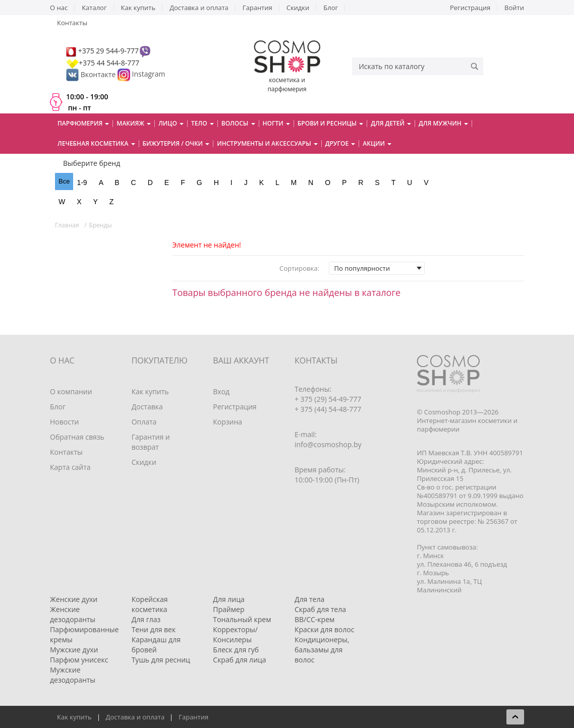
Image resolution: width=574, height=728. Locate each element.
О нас (59, 8)
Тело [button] (203, 123)
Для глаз (146, 619)
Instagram (149, 74)
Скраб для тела (320, 609)
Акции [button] (377, 143)
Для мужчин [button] (443, 123)
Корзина (227, 422)
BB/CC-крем (314, 619)
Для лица (228, 599)
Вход (221, 391)
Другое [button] (340, 143)
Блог (331, 8)
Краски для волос (324, 629)
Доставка (147, 407)
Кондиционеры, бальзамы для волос (322, 650)
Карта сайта (70, 467)
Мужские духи (74, 650)
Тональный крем (242, 619)
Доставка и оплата (199, 8)
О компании (71, 391)
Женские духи (74, 599)
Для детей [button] (391, 123)
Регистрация (470, 8)
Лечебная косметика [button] (96, 143)
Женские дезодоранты (73, 614)
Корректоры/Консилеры (235, 634)
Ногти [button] (276, 123)
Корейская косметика (150, 604)
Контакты (72, 23)
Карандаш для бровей (156, 645)
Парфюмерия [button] (83, 123)
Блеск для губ (236, 650)
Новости (64, 422)
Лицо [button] (171, 123)
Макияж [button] (134, 123)
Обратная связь (77, 437)
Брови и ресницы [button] (330, 123)
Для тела (309, 599)
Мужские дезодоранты (73, 675)
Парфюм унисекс (79, 660)
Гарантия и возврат (151, 442)
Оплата (144, 422)
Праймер (228, 609)
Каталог (94, 8)
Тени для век (154, 629)
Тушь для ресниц (161, 660)
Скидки (298, 8)
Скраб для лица (239, 660)
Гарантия (257, 8)
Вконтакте (92, 74)
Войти (514, 8)
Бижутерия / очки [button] (176, 143)
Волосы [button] (238, 123)
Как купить (138, 8)
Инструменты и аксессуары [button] (267, 143)
